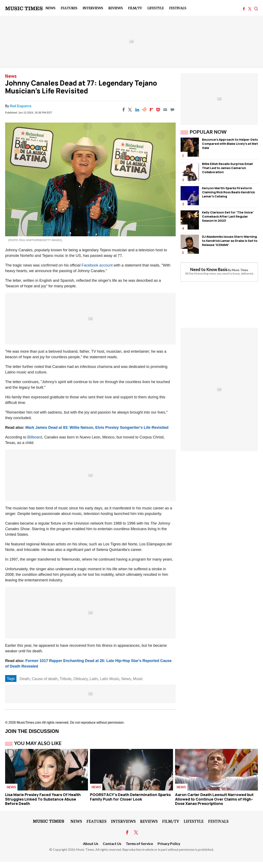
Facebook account (97, 265)
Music (138, 679)
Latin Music (110, 679)
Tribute (65, 679)
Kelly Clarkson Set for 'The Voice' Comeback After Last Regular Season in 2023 (228, 216)
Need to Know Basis (209, 269)
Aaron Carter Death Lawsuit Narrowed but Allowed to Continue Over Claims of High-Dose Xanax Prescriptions (214, 799)
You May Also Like (38, 743)
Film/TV (135, 8)
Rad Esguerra (21, 106)
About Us (91, 844)
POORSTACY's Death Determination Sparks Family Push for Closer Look (130, 797)
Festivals (178, 8)
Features (69, 8)
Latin (94, 679)
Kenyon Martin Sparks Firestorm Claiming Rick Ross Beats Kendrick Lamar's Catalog (228, 192)
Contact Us (112, 844)
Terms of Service (139, 844)
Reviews (115, 8)
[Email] (165, 110)
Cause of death (45, 679)
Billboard (35, 437)
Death (25, 679)
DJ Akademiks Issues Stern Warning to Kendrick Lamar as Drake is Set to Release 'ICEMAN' (230, 241)
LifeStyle (156, 8)
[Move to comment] (172, 110)
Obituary (80, 679)
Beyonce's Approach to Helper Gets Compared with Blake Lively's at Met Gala (230, 144)
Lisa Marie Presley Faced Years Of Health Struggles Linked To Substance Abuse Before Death (43, 799)
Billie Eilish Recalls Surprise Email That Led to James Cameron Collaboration (227, 168)
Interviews (93, 8)
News (50, 8)
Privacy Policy (169, 844)
